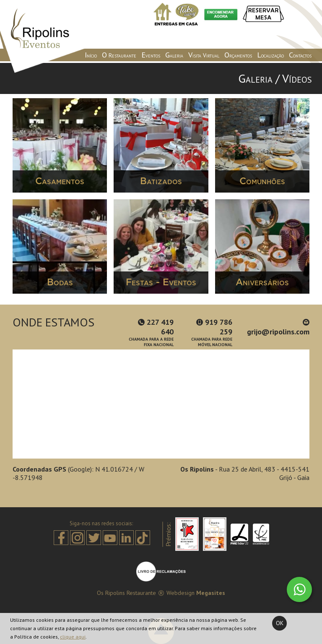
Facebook (61, 538)
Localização (270, 55)
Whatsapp (299, 589)
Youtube (110, 538)
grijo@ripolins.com (278, 328)
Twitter (94, 538)
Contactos (300, 55)
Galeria (174, 55)
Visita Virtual (204, 55)
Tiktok (143, 538)
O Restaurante (119, 55)
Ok (280, 623)
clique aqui (73, 637)
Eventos (151, 55)
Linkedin (126, 538)
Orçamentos (238, 55)
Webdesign (180, 593)
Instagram (77, 538)
